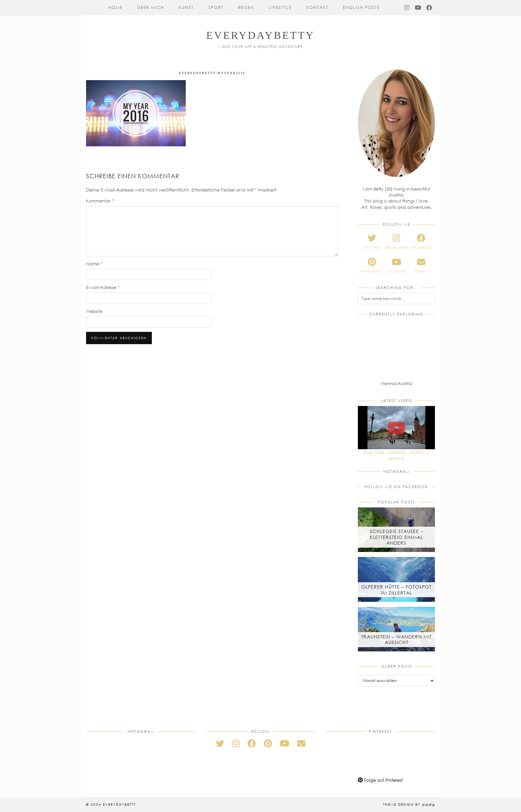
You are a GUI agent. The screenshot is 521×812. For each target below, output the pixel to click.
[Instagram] (407, 8)
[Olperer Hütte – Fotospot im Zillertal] (396, 579)
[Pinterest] (344, 755)
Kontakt (317, 7)
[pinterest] (372, 266)
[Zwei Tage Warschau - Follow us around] (396, 428)
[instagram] (396, 242)
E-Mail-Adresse (103, 287)
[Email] (301, 743)
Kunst (186, 7)
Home (115, 7)
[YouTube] (418, 8)
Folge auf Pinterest (380, 780)
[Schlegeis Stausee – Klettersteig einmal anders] (396, 530)
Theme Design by (409, 804)
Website (94, 311)
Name (94, 264)
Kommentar (100, 201)
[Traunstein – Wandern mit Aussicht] (396, 629)
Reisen (246, 7)
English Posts (361, 7)
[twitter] (372, 242)
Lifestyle (280, 7)
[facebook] (421, 242)
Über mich (151, 7)
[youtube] (396, 266)
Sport (216, 7)
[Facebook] (429, 8)
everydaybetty (260, 35)
